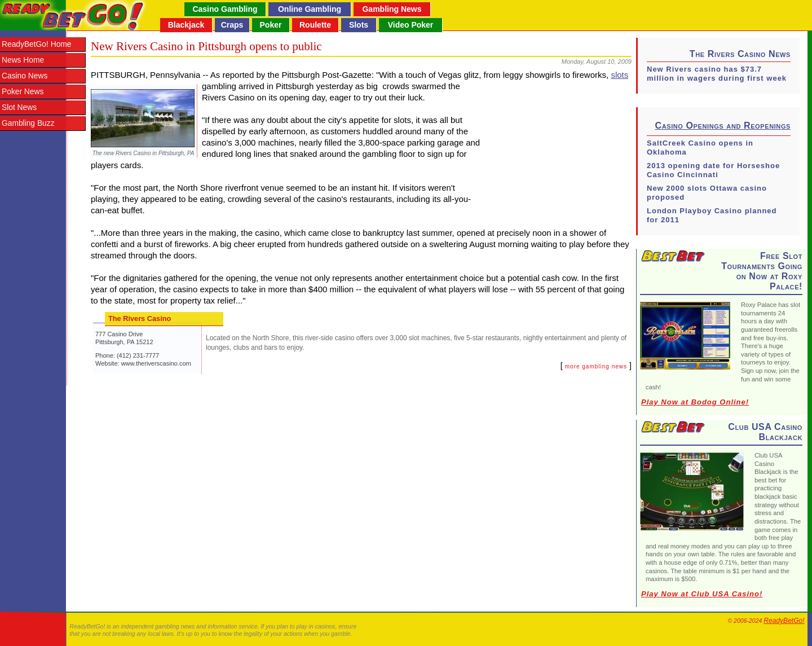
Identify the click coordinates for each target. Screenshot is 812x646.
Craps (232, 25)
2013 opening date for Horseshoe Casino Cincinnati (713, 170)
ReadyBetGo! (784, 621)
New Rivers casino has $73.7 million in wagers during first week (717, 74)
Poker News (23, 92)
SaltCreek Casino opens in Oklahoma (700, 148)
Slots (359, 25)
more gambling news (596, 366)
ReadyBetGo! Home (36, 44)
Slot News (19, 107)
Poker (271, 25)
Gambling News (392, 9)
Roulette (315, 25)
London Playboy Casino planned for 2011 (712, 215)
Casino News (25, 76)
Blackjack (186, 25)
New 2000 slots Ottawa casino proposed (707, 193)
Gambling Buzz (28, 123)
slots (619, 75)
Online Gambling (310, 9)
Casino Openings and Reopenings (723, 126)
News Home (23, 60)
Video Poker (411, 25)
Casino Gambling (225, 9)
